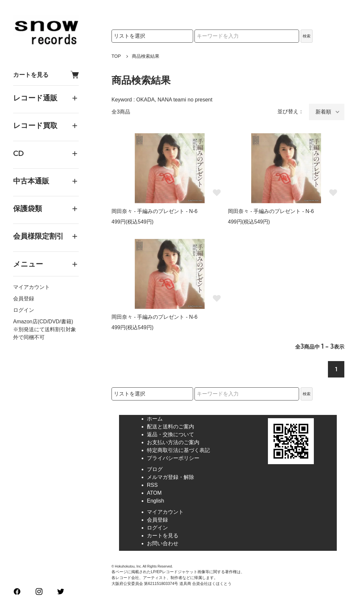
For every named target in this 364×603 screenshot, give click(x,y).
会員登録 (24, 299)
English (155, 501)
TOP (116, 56)
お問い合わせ (163, 543)
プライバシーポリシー (173, 458)
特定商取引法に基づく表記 (178, 450)
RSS (152, 485)
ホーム (155, 419)
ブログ (155, 469)
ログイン (24, 310)
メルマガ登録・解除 (171, 477)
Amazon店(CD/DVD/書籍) (43, 322)
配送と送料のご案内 (171, 427)
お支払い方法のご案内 (173, 442)
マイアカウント (31, 287)
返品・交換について (171, 434)
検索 (307, 36)
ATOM (154, 493)
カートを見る (46, 75)
